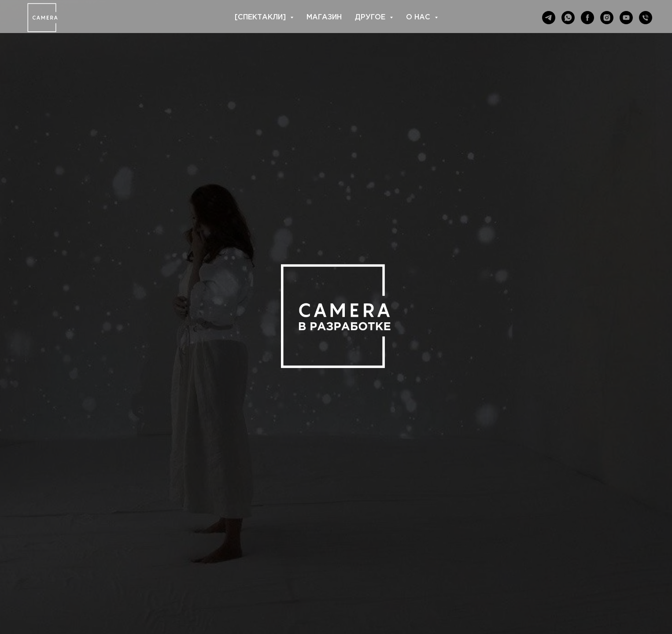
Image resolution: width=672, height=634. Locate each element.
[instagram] (607, 18)
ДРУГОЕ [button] (371, 17)
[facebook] (587, 18)
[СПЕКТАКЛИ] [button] (261, 17)
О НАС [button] (419, 17)
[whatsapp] (568, 18)
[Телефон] (646, 18)
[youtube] (626, 18)
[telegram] (549, 18)
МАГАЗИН (324, 17)
